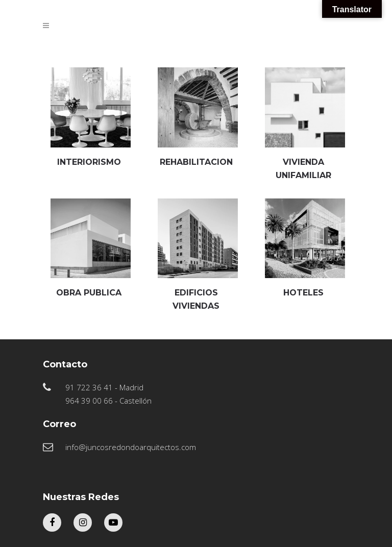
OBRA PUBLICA (89, 293)
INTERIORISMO (89, 162)
